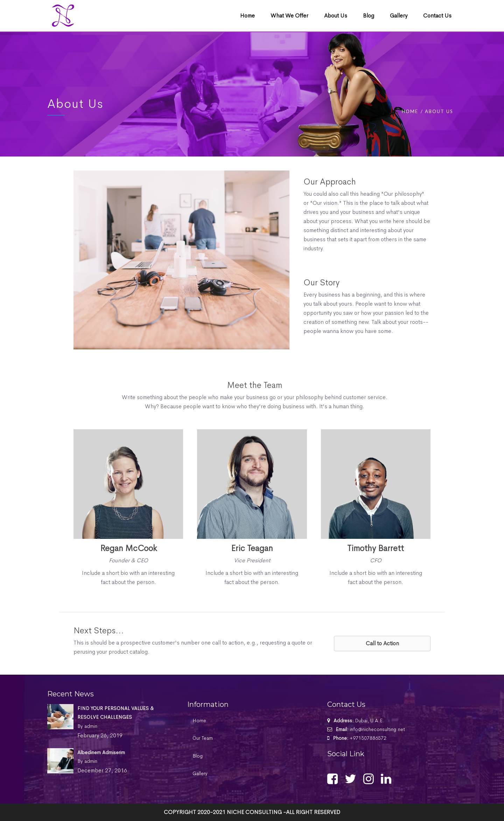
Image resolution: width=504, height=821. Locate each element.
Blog (198, 756)
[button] (382, 643)
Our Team (203, 738)
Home (410, 111)
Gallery (200, 773)
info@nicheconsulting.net (377, 729)
